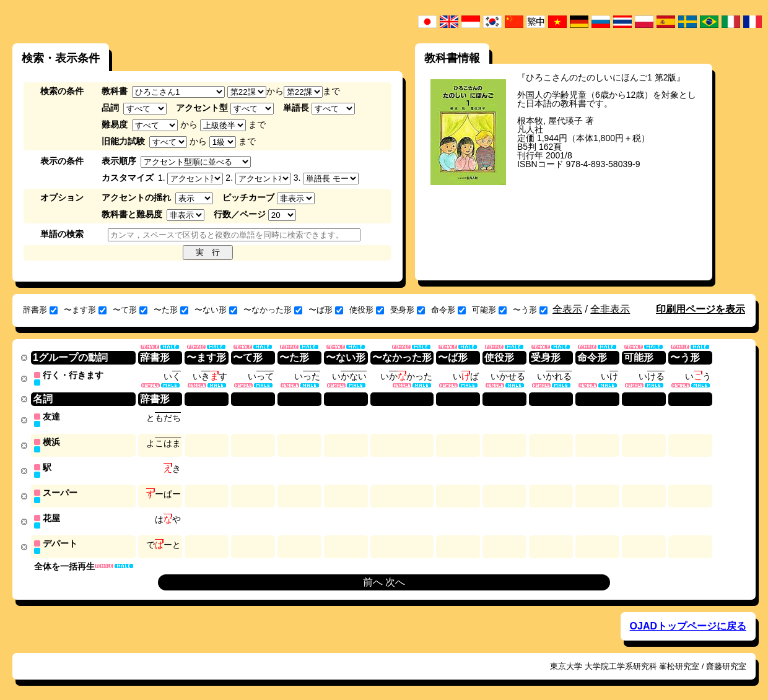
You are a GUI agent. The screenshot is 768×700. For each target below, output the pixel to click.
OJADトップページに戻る (688, 622)
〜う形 (530, 310)
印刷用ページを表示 (700, 309)
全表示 (567, 309)
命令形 (448, 310)
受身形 (408, 310)
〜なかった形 (273, 310)
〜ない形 (216, 310)
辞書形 (40, 310)
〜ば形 (326, 310)
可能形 (489, 310)
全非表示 (610, 309)
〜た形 (171, 310)
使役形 (367, 310)
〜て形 (130, 310)
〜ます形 (85, 310)
